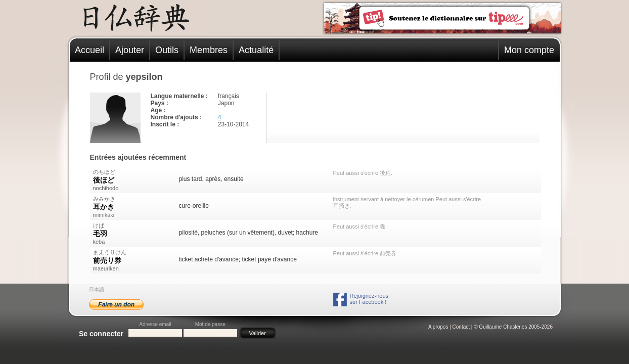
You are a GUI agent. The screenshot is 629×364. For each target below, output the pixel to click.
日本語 (97, 289)
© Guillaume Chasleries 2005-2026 (513, 327)
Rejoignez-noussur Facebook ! (369, 299)
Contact (461, 327)
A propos (438, 327)
